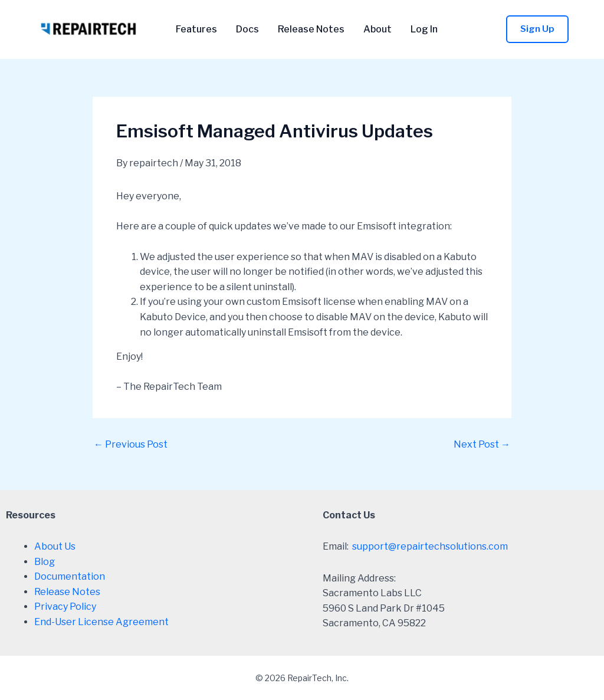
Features (196, 29)
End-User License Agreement (101, 622)
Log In (424, 29)
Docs (247, 29)
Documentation (70, 576)
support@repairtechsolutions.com (430, 546)
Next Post (482, 445)
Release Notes (311, 29)
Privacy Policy (65, 607)
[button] (537, 29)
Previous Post (131, 445)
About (377, 29)
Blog (45, 562)
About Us (55, 546)
